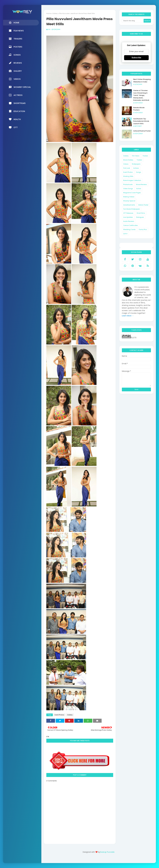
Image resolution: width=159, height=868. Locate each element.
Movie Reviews (141, 184)
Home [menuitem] (14, 23)
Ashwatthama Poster (142, 131)
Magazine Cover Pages (132, 193)
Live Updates (128, 217)
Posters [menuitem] (15, 47)
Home (49, 13)
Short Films (141, 213)
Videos (126, 164)
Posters (145, 156)
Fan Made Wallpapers (132, 209)
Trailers (139, 160)
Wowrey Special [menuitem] (20, 87)
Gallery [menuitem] (15, 71)
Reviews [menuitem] (15, 63)
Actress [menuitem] (16, 95)
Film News (136, 156)
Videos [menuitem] (15, 79)
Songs (139, 172)
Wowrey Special (129, 201)
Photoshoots (128, 184)
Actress (136, 168)
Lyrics (125, 234)
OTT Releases (128, 213)
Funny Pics (143, 229)
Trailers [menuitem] (15, 39)
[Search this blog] (133, 21)
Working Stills (128, 176)
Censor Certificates (130, 225)
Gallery (55, 13)
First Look (127, 168)
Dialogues (140, 217)
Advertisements (129, 205)
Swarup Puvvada (107, 852)
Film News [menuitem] (16, 31)
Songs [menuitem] (15, 55)
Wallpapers (136, 164)
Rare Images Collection (132, 180)
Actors (139, 189)
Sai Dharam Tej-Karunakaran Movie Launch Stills (141, 121)
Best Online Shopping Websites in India (142, 81)
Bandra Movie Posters (139, 109)
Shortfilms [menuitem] (17, 103)
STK (49, 29)
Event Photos (59, 715)
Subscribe (136, 58)
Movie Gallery (128, 160)
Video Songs (128, 189)
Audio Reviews (129, 221)
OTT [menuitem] (13, 127)
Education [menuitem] (17, 111)
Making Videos (129, 197)
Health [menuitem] (15, 119)
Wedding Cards (129, 229)
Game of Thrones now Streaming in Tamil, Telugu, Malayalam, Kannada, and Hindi (141, 95)
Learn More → (128, 316)
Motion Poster (143, 205)
